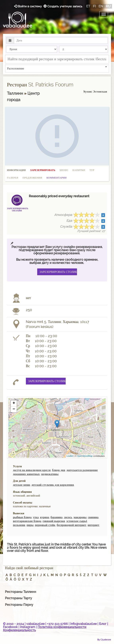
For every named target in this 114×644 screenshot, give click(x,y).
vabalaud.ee (35, 624)
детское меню (21, 485)
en (101, 6)
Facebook (10, 627)
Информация (16, 170)
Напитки (79, 170)
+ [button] (14, 403)
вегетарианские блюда (27, 521)
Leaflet (70, 456)
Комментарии (56, 178)
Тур (92, 170)
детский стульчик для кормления (53, 485)
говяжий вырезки (54, 521)
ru (108, 6)
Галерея (13, 178)
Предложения (32, 178)
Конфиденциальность (19, 630)
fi (94, 6)
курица (45, 517)
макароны (80, 517)
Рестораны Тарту (19, 598)
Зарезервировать (43, 170)
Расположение (57, 68)
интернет (93, 525)
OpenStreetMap (85, 456)
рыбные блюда (22, 517)
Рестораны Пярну (19, 605)
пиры (30, 525)
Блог (103, 624)
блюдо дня (59, 470)
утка (36, 517)
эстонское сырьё (77, 521)
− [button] (14, 409)
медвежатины (50, 474)
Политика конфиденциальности (62, 627)
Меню (64, 170)
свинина (93, 517)
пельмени (19, 525)
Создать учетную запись (63, 6)
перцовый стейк (45, 525)
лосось (68, 517)
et (88, 6)
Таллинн (16, 93)
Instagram (28, 627)
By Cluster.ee (104, 640)
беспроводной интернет (71, 525)
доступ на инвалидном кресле (32, 470)
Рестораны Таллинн (21, 592)
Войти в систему (28, 6)
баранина (57, 517)
